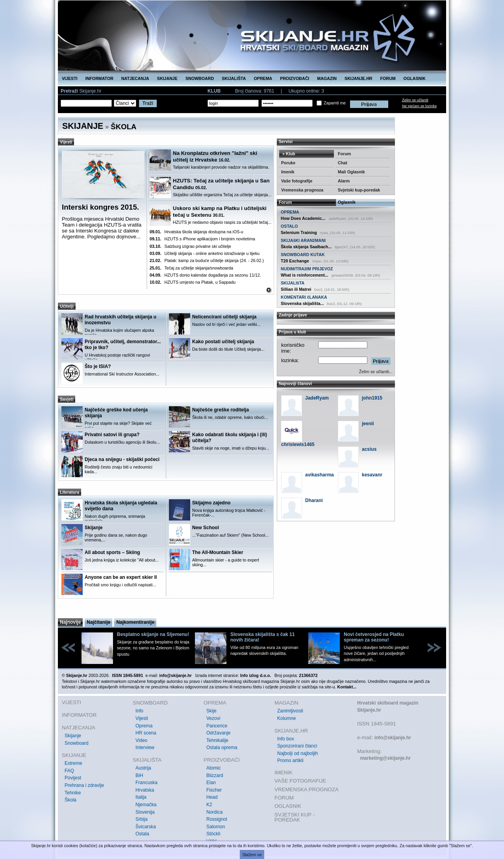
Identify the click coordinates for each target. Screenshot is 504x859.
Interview (145, 747)
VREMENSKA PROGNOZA (307, 789)
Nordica (214, 812)
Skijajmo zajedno (211, 503)
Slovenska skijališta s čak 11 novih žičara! (262, 637)
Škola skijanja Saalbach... (306, 247)
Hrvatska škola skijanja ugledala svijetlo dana (121, 506)
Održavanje (218, 733)
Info (139, 711)
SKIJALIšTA (293, 283)
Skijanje (94, 528)
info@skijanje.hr (393, 738)
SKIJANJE (167, 78)
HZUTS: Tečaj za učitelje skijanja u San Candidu (221, 184)
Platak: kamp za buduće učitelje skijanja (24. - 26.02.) (207, 260)
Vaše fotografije (297, 181)
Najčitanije (98, 622)
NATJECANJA (135, 78)
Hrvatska (145, 790)
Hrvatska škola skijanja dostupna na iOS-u (196, 232)
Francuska (146, 783)
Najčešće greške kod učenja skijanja (116, 413)
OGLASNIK (415, 78)
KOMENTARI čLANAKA (304, 297)
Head (212, 797)
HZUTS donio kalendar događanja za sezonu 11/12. (205, 275)
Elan (211, 783)
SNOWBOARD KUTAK (303, 255)
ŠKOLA (123, 127)
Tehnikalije (217, 740)
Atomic (214, 768)
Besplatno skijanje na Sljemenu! (153, 634)
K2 (209, 805)
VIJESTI (70, 78)
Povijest (73, 778)
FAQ (69, 771)
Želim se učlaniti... (376, 372)
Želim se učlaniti (415, 100)
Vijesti (142, 718)
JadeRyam (317, 398)
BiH (139, 775)
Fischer (214, 790)
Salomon (216, 827)
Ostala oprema (222, 747)
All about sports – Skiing (112, 552)
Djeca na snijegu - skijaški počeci (122, 459)
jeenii (368, 424)
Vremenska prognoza (302, 190)
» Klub (288, 154)
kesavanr (372, 475)
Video (141, 740)
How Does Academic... (303, 218)
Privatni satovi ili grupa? (112, 435)
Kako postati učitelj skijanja (223, 342)
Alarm (344, 181)
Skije (211, 711)
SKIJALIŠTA (234, 78)
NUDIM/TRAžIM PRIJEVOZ (307, 269)
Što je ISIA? (98, 366)
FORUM (388, 78)
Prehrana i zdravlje (84, 785)
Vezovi (213, 718)
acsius (369, 449)
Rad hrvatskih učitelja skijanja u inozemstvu (120, 320)
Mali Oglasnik (351, 172)
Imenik (288, 172)
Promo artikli (290, 760)
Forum (344, 154)
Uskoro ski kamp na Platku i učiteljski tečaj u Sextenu (220, 212)
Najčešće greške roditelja (220, 410)
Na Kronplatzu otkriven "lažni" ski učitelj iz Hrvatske (215, 156)
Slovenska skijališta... (302, 303)
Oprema (144, 726)
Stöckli (213, 834)
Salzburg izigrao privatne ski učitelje (190, 246)
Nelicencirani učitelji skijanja (224, 317)
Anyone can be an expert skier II (121, 577)
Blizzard (215, 775)
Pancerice (217, 726)
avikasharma (320, 475)
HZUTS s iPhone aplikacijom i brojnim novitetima (202, 239)
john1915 (372, 398)
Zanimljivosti (290, 711)
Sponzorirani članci (297, 746)
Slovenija (145, 812)
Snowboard (77, 743)
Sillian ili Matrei (296, 289)
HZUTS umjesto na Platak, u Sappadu (193, 282)
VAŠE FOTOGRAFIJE (300, 781)
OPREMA (263, 78)
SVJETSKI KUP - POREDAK (295, 817)
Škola (70, 800)
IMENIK (283, 773)
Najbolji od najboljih (297, 753)
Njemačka (146, 805)
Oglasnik (347, 202)
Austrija (143, 768)
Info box (286, 739)
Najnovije (70, 622)
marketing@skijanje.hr (385, 758)
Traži (148, 103)
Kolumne (286, 718)
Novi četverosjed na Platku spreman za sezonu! (374, 637)
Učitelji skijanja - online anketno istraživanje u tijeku (205, 253)
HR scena (146, 733)
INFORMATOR (99, 78)
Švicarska (146, 827)
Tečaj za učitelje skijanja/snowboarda (191, 268)
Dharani (314, 500)
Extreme (73, 763)
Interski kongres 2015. (100, 207)
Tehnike (73, 793)
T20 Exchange (295, 261)
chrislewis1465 (298, 444)
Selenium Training (299, 232)
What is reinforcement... (305, 275)
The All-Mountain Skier (218, 552)
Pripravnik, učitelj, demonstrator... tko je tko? (123, 345)
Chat (343, 163)
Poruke (288, 163)
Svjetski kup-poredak (359, 190)
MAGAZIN (327, 78)
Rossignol (217, 819)
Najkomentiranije (135, 622)
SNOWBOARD (200, 78)
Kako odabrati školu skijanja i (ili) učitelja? (230, 438)
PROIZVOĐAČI (295, 78)
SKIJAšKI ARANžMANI (303, 240)
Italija (141, 797)
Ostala (142, 834)
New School (206, 528)
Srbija (142, 819)
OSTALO (289, 226)
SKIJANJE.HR (358, 78)
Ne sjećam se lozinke (419, 106)
